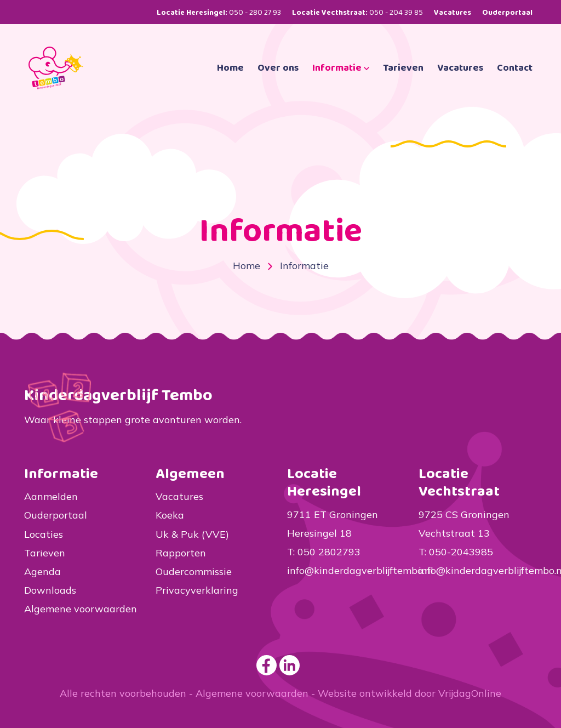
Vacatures (453, 13)
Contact (515, 83)
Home (230, 83)
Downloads (50, 590)
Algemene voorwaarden (81, 609)
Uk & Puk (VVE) (192, 534)
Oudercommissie (194, 571)
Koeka (170, 515)
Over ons (278, 83)
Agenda (42, 571)
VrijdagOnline (470, 693)
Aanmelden (51, 496)
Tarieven (403, 83)
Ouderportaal (507, 13)
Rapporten (181, 553)
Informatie (341, 83)
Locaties (44, 534)
